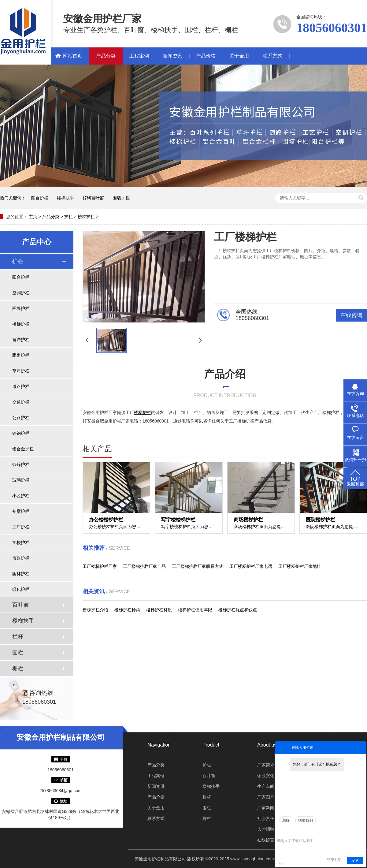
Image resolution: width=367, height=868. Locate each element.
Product (211, 745)
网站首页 (72, 56)
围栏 (18, 653)
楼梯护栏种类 (127, 610)
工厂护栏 (21, 527)
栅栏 (18, 669)
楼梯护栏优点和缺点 (238, 610)
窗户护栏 (21, 340)
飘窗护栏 (21, 355)
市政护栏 (21, 558)
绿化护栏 (21, 589)
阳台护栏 (40, 198)
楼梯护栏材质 (159, 610)
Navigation (159, 745)
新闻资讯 (172, 56)
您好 (286, 820)
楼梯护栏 (86, 217)
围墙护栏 (121, 198)
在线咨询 (351, 315)
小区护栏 (21, 496)
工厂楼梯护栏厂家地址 (300, 566)
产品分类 (106, 56)
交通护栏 (21, 402)
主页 (33, 217)
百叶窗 (20, 605)
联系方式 (272, 56)
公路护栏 (21, 418)
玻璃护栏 (21, 480)
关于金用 (239, 56)
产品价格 (206, 56)
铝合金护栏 (23, 449)
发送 (355, 861)
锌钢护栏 (21, 433)
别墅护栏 (21, 511)
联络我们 (306, 820)
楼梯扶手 (65, 198)
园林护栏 (21, 574)
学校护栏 (21, 542)
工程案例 (139, 56)
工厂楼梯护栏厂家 (100, 566)
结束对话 (334, 860)
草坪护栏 (21, 371)
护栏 (69, 217)
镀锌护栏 (21, 464)
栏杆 (18, 637)
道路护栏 (21, 386)
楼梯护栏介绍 (95, 610)
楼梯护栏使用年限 (195, 610)
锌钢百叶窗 (93, 198)
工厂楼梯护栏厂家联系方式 (198, 566)
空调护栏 (21, 293)
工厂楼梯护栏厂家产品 (144, 566)
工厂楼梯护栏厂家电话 (251, 566)
